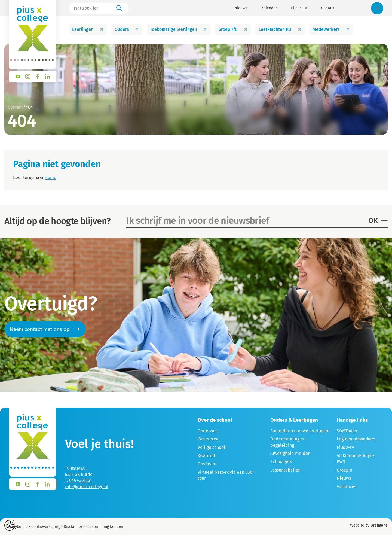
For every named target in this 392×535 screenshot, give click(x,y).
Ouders (127, 29)
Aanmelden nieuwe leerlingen (300, 431)
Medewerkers (331, 29)
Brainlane (379, 525)
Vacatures (346, 487)
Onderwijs (207, 431)
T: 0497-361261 (78, 480)
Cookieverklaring (46, 527)
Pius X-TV (299, 8)
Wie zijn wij (209, 439)
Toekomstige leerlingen (179, 29)
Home (50, 177)
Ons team (207, 464)
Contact (328, 8)
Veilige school (211, 447)
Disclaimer (73, 527)
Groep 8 (344, 470)
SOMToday (347, 431)
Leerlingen (88, 29)
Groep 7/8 (233, 29)
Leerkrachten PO (280, 29)
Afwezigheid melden (290, 453)
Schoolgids (281, 462)
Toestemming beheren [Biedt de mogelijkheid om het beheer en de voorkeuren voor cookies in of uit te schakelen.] (105, 527)
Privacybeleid (16, 527)
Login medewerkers (356, 439)
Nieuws (241, 8)
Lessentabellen (285, 470)
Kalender (269, 8)
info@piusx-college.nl (87, 487)
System (16, 107)
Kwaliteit (206, 456)
